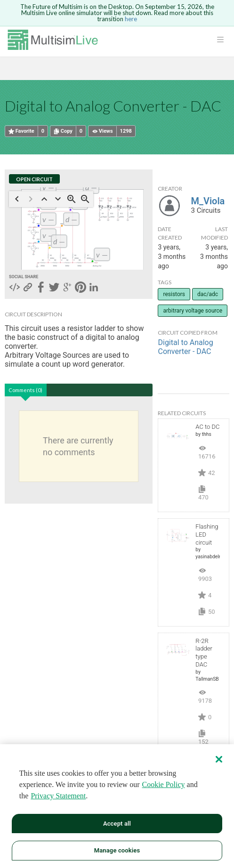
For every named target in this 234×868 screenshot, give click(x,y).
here (131, 19)
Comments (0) (25, 390)
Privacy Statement (58, 796)
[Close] (219, 759)
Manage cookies (117, 850)
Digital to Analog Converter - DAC (185, 347)
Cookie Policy (164, 784)
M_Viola (208, 201)
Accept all (117, 824)
